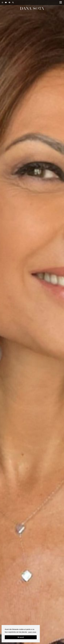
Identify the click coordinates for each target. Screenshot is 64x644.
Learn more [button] (32, 632)
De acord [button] (21, 637)
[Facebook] (10, 3)
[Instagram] (2, 3)
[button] (61, 3)
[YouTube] (6, 3)
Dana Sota (32, 9)
